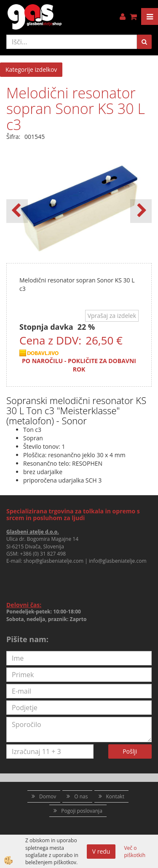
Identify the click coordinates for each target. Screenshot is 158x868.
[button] (141, 211)
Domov (48, 796)
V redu (101, 851)
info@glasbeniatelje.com (118, 561)
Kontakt (115, 796)
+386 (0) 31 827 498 (43, 554)
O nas (81, 796)
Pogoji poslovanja (82, 811)
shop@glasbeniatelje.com (54, 561)
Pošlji (130, 751)
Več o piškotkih (135, 852)
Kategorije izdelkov (31, 69)
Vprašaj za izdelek (112, 316)
